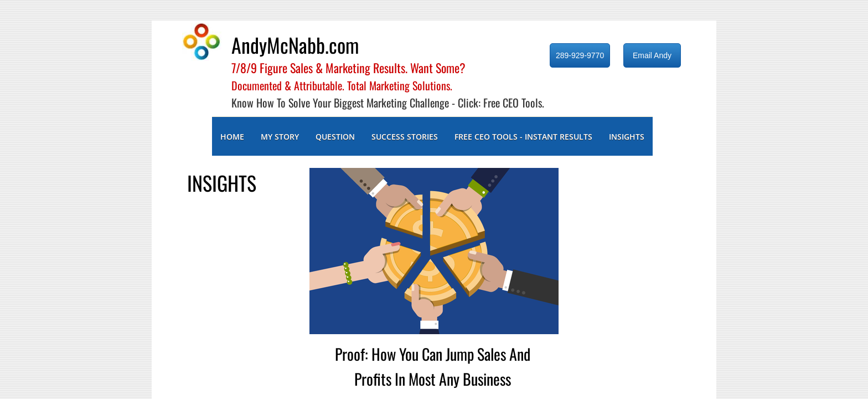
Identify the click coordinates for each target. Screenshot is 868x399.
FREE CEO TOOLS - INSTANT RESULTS (523, 137)
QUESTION (335, 137)
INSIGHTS (627, 137)
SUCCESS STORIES (405, 137)
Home (232, 137)
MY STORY (280, 137)
